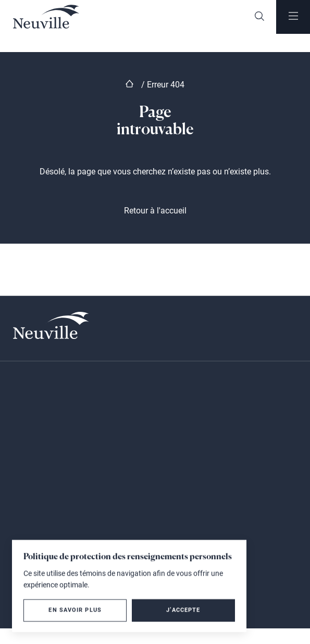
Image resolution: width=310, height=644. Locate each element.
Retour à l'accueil (155, 211)
